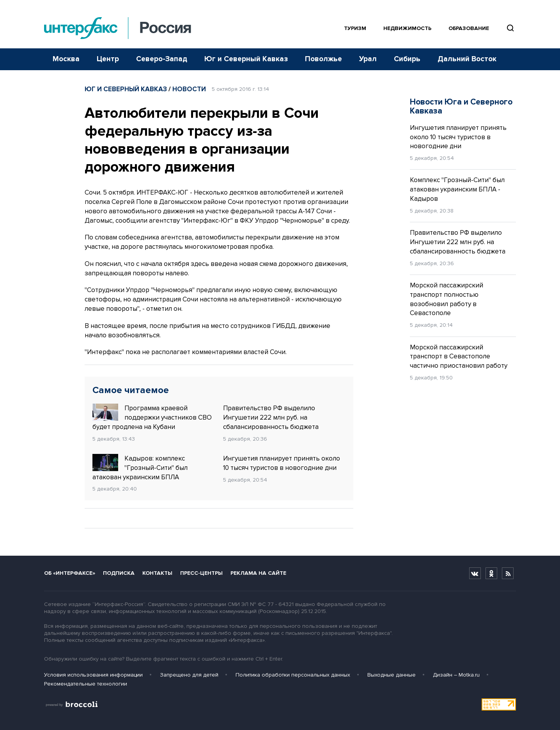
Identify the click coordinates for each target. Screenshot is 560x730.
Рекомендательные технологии (86, 684)
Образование (469, 28)
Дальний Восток (467, 59)
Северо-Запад (162, 59)
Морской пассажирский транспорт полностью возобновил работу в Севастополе (447, 299)
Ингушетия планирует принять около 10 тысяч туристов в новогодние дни (282, 463)
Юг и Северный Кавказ (246, 59)
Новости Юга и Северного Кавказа (461, 106)
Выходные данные (392, 675)
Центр (108, 59)
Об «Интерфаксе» (70, 573)
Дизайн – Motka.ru (456, 675)
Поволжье (323, 59)
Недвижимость (407, 28)
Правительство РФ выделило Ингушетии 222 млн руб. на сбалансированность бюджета (271, 417)
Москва (66, 59)
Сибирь (407, 59)
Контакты (157, 573)
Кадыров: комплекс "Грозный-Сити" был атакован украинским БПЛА (140, 468)
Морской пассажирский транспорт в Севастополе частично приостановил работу (459, 357)
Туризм (355, 28)
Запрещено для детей (189, 675)
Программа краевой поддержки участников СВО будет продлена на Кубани (152, 417)
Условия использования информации (93, 675)
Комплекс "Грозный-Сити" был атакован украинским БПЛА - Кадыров (457, 189)
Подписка (119, 573)
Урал (368, 59)
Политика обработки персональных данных (293, 675)
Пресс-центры (201, 573)
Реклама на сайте (258, 573)
